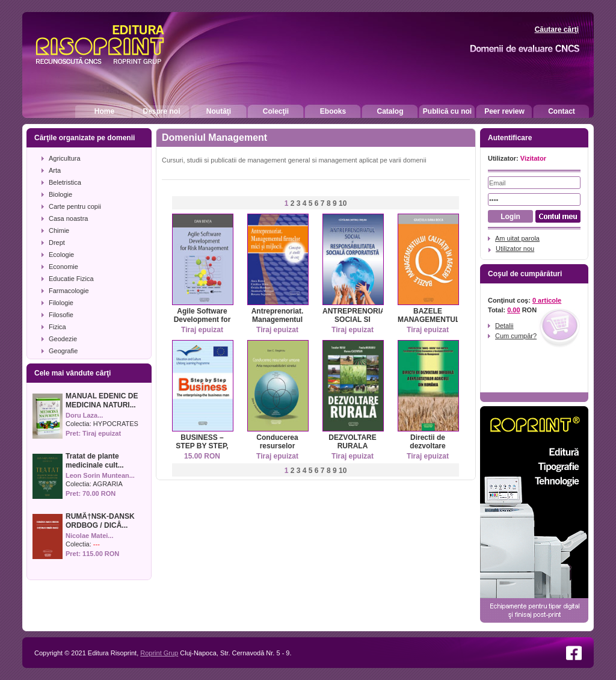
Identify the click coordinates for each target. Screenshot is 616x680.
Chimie (59, 230)
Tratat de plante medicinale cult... (95, 461)
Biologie (60, 194)
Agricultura (65, 158)
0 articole (547, 300)
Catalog (390, 111)
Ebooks (333, 111)
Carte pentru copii (75, 206)
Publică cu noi (447, 111)
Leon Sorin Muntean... (100, 475)
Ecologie (61, 255)
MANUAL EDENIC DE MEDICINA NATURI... (102, 400)
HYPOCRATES (116, 424)
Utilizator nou (515, 249)
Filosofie (61, 315)
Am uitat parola (517, 238)
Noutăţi (219, 111)
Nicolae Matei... (89, 536)
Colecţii (276, 111)
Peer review (504, 111)
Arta (55, 170)
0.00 (513, 310)
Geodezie (63, 339)
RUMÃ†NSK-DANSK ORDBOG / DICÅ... (100, 521)
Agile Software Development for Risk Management (202, 324)
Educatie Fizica (71, 279)
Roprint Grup (159, 653)
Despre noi (161, 111)
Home (104, 111)
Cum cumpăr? (516, 336)
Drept (57, 243)
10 (343, 203)
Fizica (57, 327)
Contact (562, 111)
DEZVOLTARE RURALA (353, 442)
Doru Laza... (84, 415)
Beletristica (65, 182)
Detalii (504, 326)
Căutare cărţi (557, 29)
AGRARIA (108, 484)
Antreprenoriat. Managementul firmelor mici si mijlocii (278, 324)
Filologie (61, 303)
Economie (63, 267)
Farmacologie (69, 291)
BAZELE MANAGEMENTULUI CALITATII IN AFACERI (432, 324)
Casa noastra (68, 218)
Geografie (63, 351)
